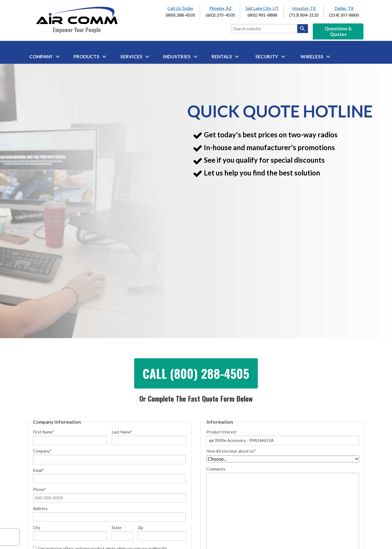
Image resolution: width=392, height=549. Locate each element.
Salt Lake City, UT (262, 8)
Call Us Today (180, 8)
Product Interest (221, 432)
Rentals (225, 57)
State (117, 528)
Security (270, 57)
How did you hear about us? (231, 451)
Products (90, 57)
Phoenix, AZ (220, 8)
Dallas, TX (344, 8)
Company (45, 57)
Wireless (315, 57)
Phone (40, 489)
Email (39, 470)
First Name (44, 432)
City (37, 528)
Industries (180, 57)
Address (40, 509)
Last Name (122, 432)
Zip (140, 528)
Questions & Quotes (338, 31)
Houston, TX (304, 8)
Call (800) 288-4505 (196, 373)
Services (135, 57)
